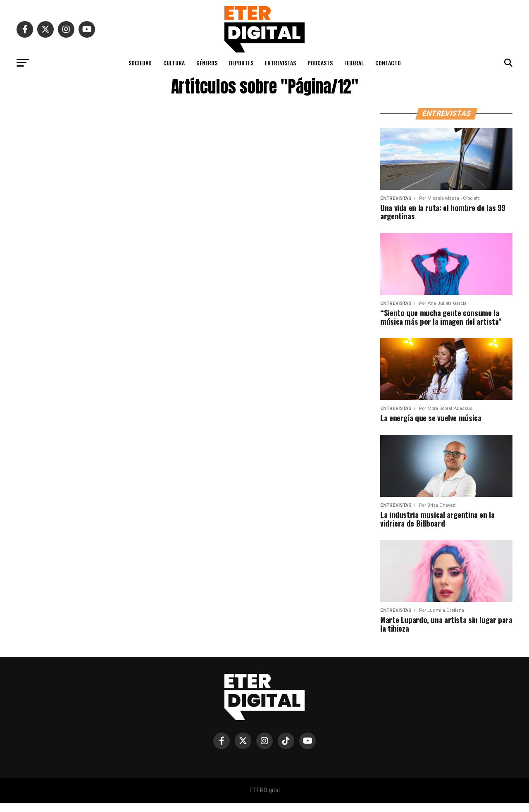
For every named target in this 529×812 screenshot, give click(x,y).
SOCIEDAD (140, 63)
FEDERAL (354, 63)
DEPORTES (241, 63)
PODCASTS (320, 63)
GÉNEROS (207, 63)
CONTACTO (388, 63)
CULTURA (174, 63)
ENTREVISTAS (280, 63)
